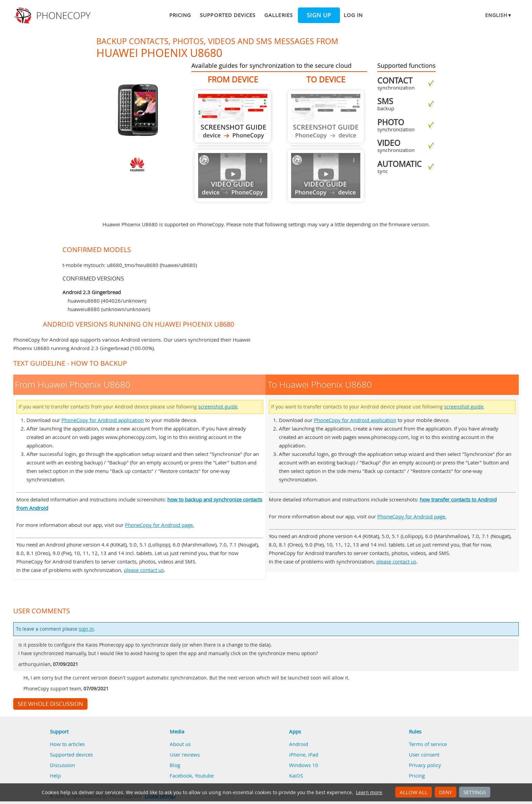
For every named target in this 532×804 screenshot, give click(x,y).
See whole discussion (50, 704)
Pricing (180, 15)
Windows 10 (304, 765)
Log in (353, 15)
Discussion (62, 765)
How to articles (67, 744)
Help (55, 776)
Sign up (319, 15)
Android (299, 744)
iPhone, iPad (304, 754)
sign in (86, 629)
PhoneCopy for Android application (103, 420)
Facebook (181, 776)
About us (180, 744)
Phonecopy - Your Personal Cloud (53, 16)
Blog (175, 765)
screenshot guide (218, 407)
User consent (424, 754)
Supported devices (228, 15)
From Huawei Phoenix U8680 (233, 117)
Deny (445, 792)
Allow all (414, 792)
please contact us (144, 570)
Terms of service (428, 744)
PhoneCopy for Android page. (159, 525)
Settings (475, 792)
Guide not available (233, 176)
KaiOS (296, 776)
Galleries (278, 15)
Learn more (369, 792)
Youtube (204, 776)
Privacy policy (425, 765)
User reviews (185, 754)
